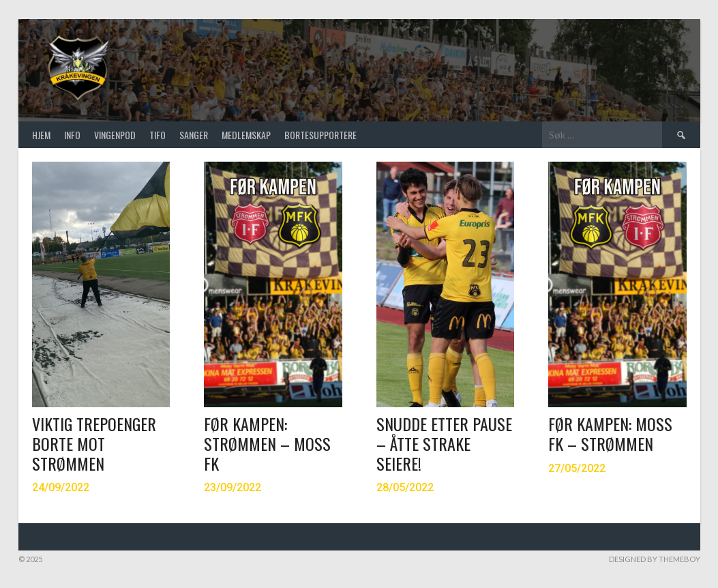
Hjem (41, 135)
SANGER (194, 135)
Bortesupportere (320, 135)
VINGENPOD (115, 135)
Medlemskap (246, 135)
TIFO (158, 135)
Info (72, 135)
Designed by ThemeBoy (655, 559)
